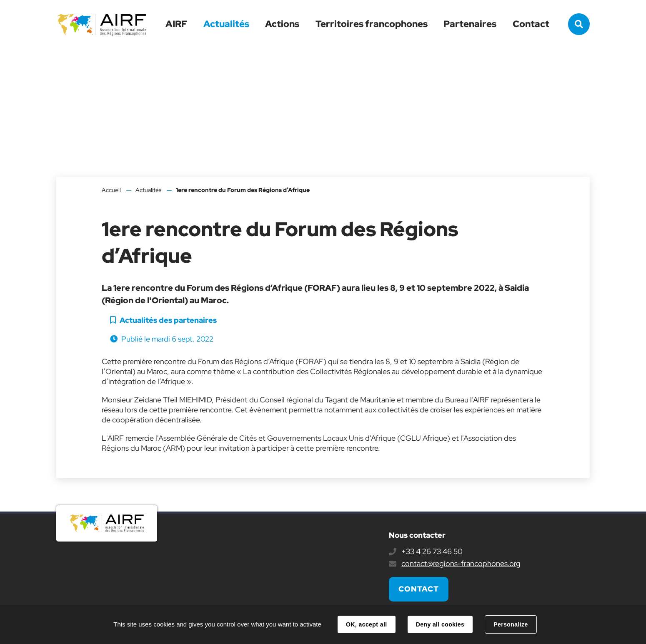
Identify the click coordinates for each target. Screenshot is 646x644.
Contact (531, 24)
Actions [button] (282, 24)
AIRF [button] (176, 24)
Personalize (511, 624)
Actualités (226, 24)
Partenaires (470, 24)
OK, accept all (366, 624)
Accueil (111, 190)
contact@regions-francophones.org (461, 563)
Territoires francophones (372, 24)
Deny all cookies (440, 624)
